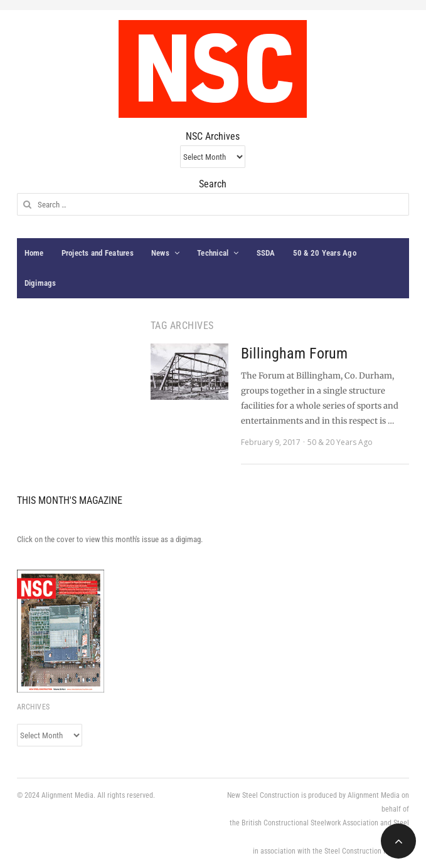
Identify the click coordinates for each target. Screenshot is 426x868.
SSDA (266, 253)
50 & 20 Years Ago (325, 253)
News (160, 253)
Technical (213, 253)
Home (34, 253)
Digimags (40, 283)
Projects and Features (98, 253)
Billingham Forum (294, 353)
